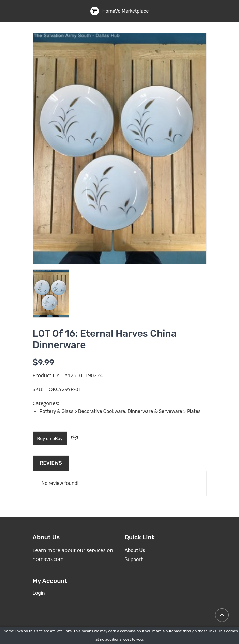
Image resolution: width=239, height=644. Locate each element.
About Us (135, 550)
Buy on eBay (50, 438)
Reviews (51, 463)
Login (39, 593)
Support (134, 560)
